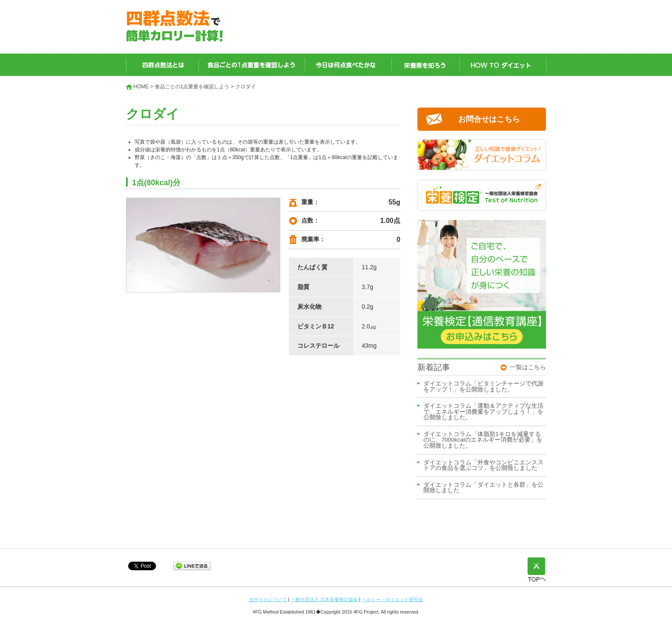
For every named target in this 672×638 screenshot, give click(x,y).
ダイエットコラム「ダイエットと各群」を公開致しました (483, 488)
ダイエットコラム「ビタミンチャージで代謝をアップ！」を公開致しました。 (483, 387)
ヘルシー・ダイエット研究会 (392, 599)
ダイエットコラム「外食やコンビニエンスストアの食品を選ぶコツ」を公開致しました (483, 466)
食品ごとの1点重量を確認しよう (192, 87)
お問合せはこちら (489, 119)
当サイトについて (268, 599)
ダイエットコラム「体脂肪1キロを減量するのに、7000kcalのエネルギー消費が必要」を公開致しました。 (483, 440)
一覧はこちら (528, 367)
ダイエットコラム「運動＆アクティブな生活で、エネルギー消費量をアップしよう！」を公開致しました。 (483, 412)
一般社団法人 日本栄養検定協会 (324, 599)
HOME (141, 87)
